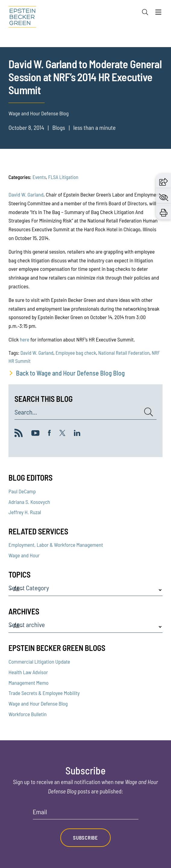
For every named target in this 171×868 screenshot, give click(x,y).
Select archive (27, 625)
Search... (26, 412)
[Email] (86, 814)
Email (40, 812)
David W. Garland (26, 194)
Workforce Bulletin (27, 714)
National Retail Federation (124, 353)
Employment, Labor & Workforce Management (56, 545)
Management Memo (28, 683)
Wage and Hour (24, 555)
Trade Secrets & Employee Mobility (44, 693)
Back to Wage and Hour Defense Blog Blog (70, 373)
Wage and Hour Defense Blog (38, 703)
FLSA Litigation (63, 177)
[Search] (145, 12)
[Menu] (158, 14)
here (25, 339)
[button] (163, 181)
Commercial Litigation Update (39, 661)
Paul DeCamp (22, 491)
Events (39, 177)
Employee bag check (76, 353)
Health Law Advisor (28, 672)
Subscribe (85, 838)
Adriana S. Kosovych (29, 502)
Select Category (29, 588)
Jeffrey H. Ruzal (25, 512)
